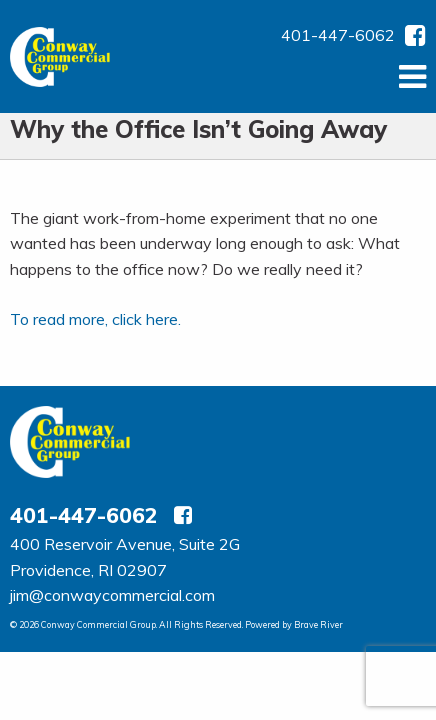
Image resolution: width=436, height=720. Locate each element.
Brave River (318, 624)
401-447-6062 (338, 35)
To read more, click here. (95, 319)
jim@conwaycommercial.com (112, 595)
